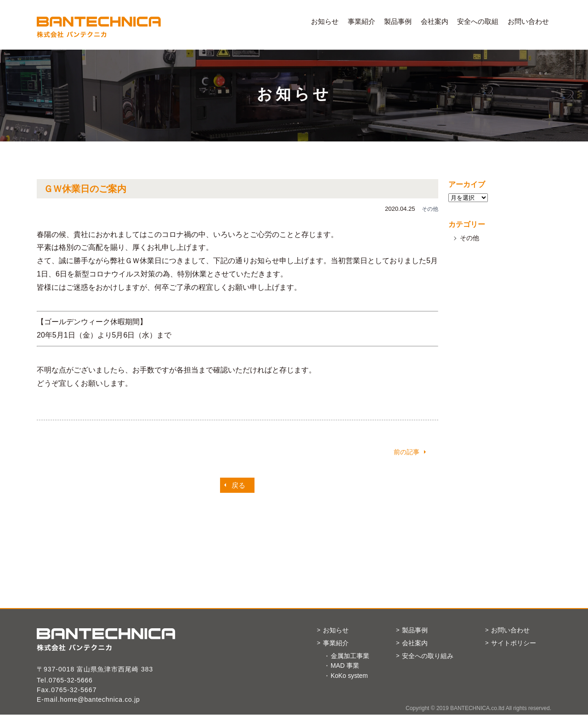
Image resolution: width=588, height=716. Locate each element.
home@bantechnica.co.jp (102, 699)
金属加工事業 (350, 657)
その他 (469, 238)
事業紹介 (362, 21)
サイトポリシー (516, 644)
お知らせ (325, 21)
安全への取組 (478, 21)
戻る (238, 485)
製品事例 (398, 21)
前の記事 (407, 452)
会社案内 (435, 21)
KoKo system (350, 677)
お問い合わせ (528, 21)
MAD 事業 (345, 667)
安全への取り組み (430, 657)
